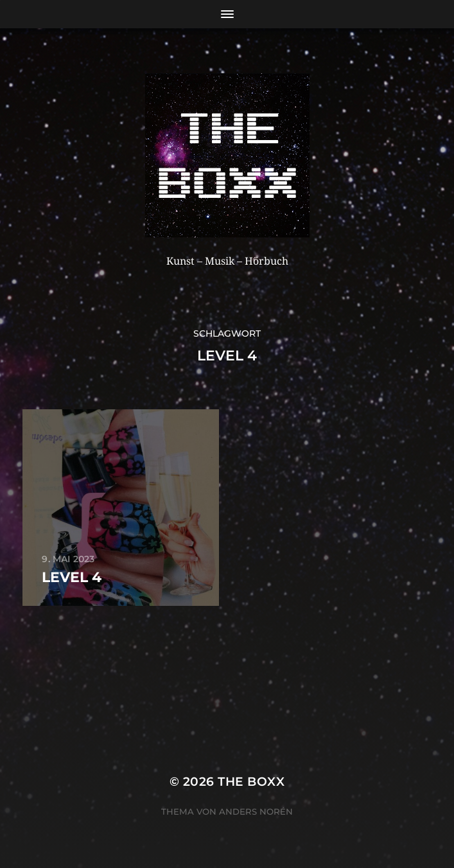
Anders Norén (256, 811)
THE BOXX (251, 782)
